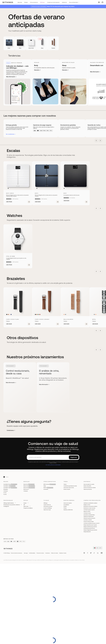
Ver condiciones (10, 134)
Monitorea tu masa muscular (89, 508)
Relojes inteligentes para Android (90, 530)
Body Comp (29, 486)
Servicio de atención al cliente (90, 488)
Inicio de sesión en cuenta (89, 484)
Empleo (65, 506)
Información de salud (48, 506)
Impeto (25, 503)
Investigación (6, 506)
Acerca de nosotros (68, 503)
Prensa (65, 508)
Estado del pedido (87, 486)
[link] (98, 548)
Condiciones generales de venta (70, 486)
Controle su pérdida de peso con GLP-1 (92, 523)
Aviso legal (26, 553)
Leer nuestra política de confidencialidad (53, 465)
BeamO (48, 488)
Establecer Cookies (63, 553)
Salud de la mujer (47, 510)
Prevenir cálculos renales (89, 522)
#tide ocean (26, 506)
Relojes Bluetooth (87, 532)
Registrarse (74, 457)
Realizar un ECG (87, 505)
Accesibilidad (66, 505)
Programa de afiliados (28, 508)
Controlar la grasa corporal (89, 510)
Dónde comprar (67, 489)
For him (5, 494)
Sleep (45, 486)
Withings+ (42, 2)
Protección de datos (40, 553)
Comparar (6, 491)
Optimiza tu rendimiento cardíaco (90, 503)
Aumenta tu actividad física (89, 515)
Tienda (65, 484)
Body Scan (29, 484)
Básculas (20, 2)
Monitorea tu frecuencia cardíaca (90, 506)
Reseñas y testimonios (68, 510)
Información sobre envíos (69, 488)
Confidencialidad (32, 553)
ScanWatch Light (10, 488)
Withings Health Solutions (9, 503)
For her (5, 493)
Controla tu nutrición (88, 520)
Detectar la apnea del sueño (89, 518)
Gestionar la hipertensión (89, 516)
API (24, 505)
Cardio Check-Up (47, 505)
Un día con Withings (48, 508)
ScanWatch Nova (10, 484)
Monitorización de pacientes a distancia (12, 505)
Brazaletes (6, 489)
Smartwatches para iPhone (89, 528)
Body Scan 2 (26, 489)
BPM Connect (50, 484)
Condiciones (47, 553)
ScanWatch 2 (9, 486)
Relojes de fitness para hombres (90, 527)
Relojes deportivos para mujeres (90, 525)
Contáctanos (11, 430)
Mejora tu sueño (87, 511)
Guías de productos (88, 489)
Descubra (37, 70)
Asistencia (64, 2)
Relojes (26, 2)
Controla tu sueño (87, 513)
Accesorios (46, 489)
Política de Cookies (55, 553)
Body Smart (29, 488)
